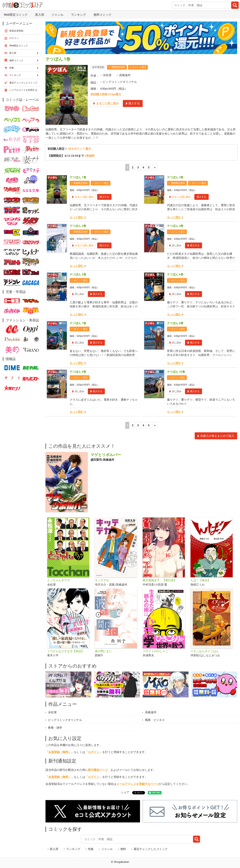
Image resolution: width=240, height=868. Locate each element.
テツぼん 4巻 (175, 226)
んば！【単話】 (200, 580)
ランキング (78, 15)
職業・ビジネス (155, 720)
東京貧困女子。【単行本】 (160, 580)
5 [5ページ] (149, 167)
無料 (123, 849)
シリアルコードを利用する (23, 90)
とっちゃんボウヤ (58, 580)
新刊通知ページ (98, 770)
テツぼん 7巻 (78, 323)
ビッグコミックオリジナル (120, 82)
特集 (91, 849)
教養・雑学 (55, 728)
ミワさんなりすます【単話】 (66, 651)
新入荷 (40, 15)
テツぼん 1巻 (78, 177)
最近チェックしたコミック (151, 849)
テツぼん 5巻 (78, 275)
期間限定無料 (118, 67)
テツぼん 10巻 (176, 372)
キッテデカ (102, 580)
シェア (125, 792)
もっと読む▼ (78, 217)
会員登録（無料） (60, 752)
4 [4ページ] (143, 167)
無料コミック (102, 15)
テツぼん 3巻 (78, 226)
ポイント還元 (139, 67)
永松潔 (107, 75)
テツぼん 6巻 (175, 275)
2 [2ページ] (133, 167)
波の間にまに (103, 651)
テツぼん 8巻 (175, 323)
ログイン (94, 752)
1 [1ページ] (127, 167)
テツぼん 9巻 (78, 372)
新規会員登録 (16, 31)
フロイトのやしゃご (155, 651)
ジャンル (57, 15)
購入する (104, 197)
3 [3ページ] (138, 167)
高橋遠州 (125, 75)
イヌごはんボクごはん (205, 651)
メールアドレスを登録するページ (138, 784)
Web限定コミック (16, 15)
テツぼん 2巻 (175, 177)
